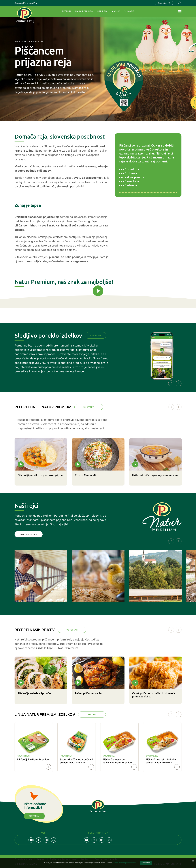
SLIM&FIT (129, 11)
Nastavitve (146, 863)
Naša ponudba (84, 11)
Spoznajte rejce (29, 534)
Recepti (66, 11)
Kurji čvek (96, 335)
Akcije (116, 11)
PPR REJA (102, 11)
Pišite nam (34, 816)
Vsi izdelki (92, 715)
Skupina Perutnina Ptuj (26, 3)
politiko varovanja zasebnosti (124, 863)
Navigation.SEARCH (180, 3)
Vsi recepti (89, 407)
